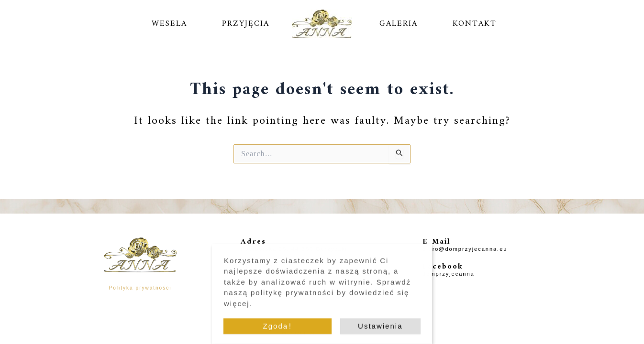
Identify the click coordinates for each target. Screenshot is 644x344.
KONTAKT (475, 24)
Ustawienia (380, 329)
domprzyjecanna (449, 274)
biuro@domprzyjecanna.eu (465, 249)
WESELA (169, 24)
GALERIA (399, 24)
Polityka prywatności (140, 288)
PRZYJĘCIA (246, 24)
